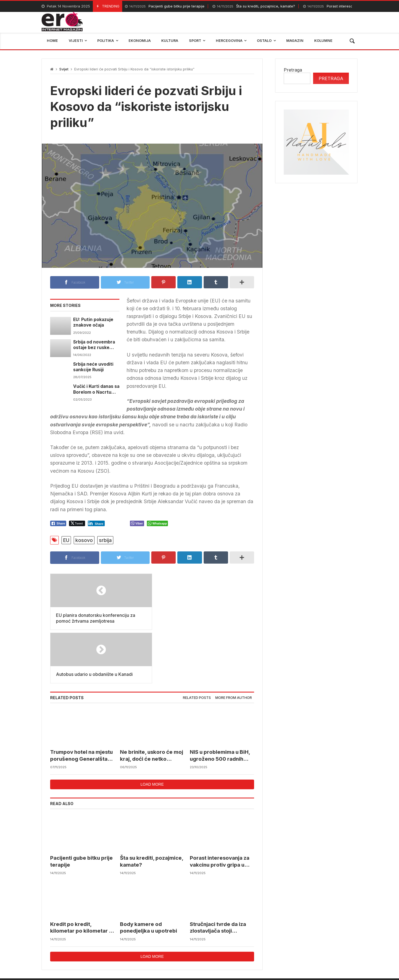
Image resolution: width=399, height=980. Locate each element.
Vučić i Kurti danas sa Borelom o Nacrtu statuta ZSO (96, 389)
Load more (152, 731)
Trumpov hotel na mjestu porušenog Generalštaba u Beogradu (82, 702)
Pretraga (293, 70)
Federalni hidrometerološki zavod (162, 942)
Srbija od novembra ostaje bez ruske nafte (94, 345)
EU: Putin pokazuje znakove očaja (93, 322)
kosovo (84, 540)
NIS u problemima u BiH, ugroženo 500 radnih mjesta (220, 702)
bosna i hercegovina (332, 942)
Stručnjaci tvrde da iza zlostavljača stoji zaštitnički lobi (218, 875)
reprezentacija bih (227, 942)
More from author (234, 644)
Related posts (197, 644)
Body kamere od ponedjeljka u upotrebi (149, 874)
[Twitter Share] (77, 523)
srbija (105, 540)
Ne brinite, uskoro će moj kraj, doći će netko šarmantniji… (152, 702)
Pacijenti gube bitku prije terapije (165, 7)
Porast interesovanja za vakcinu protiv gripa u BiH (220, 808)
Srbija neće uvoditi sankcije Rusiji (93, 367)
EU (66, 540)
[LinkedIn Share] (96, 523)
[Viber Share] (137, 523)
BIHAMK (265, 942)
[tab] (197, 644)
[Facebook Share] (58, 523)
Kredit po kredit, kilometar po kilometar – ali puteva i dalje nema (81, 875)
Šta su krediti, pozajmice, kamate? (254, 7)
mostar (109, 942)
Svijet (64, 69)
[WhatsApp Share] (158, 523)
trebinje (293, 942)
